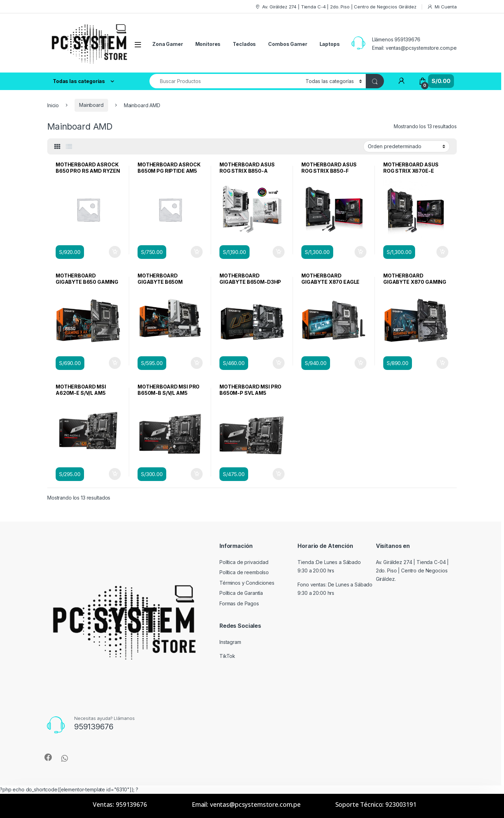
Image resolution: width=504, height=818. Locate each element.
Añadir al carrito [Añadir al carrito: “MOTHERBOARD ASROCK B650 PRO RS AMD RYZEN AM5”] (115, 252)
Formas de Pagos (239, 603)
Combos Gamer (288, 44)
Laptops (330, 44)
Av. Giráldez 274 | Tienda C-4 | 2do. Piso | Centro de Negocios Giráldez (336, 7)
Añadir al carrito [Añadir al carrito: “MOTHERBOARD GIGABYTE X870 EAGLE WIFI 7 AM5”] (360, 363)
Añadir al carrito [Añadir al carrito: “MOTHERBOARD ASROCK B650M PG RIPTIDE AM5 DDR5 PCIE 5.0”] (197, 252)
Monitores (208, 44)
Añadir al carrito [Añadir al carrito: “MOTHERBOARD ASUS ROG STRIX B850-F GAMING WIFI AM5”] (360, 252)
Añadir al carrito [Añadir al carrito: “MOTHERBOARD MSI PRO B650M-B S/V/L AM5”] (197, 474)
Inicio (53, 105)
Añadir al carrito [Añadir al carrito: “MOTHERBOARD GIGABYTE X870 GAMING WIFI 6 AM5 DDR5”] (442, 363)
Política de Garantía (241, 593)
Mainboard (91, 105)
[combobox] (226, 81)
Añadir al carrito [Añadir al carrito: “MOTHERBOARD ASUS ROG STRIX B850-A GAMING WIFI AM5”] (279, 252)
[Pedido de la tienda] (407, 146)
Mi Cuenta (442, 7)
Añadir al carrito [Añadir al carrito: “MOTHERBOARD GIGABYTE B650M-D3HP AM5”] (279, 363)
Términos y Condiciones (247, 583)
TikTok (227, 656)
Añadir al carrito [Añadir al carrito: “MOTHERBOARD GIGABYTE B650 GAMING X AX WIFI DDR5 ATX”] (115, 363)
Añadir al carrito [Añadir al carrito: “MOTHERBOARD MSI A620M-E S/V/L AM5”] (115, 474)
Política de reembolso (244, 572)
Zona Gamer (168, 44)
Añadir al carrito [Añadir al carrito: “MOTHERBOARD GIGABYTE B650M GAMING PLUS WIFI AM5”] (197, 363)
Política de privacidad (244, 562)
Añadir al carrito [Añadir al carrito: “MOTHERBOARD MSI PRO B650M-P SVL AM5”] (279, 474)
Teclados (244, 44)
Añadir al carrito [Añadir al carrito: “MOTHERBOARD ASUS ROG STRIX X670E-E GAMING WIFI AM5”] (442, 252)
